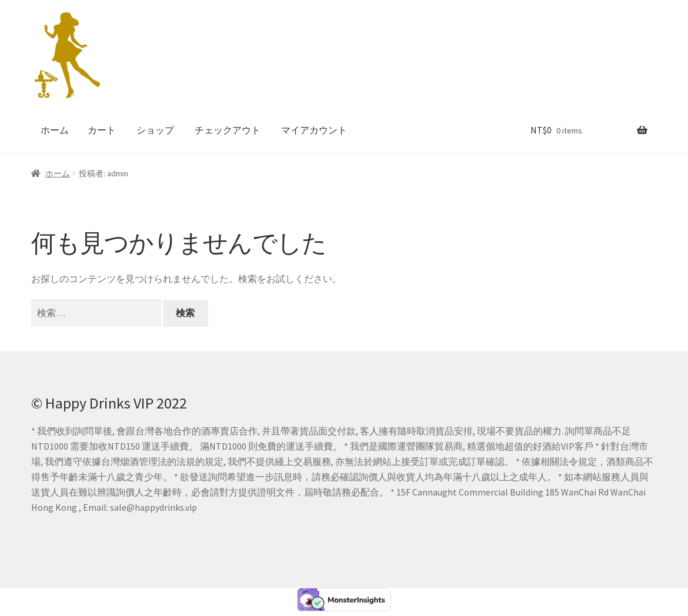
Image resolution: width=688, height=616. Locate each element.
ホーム (55, 130)
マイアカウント (314, 130)
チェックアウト (228, 130)
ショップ (155, 130)
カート (102, 130)
